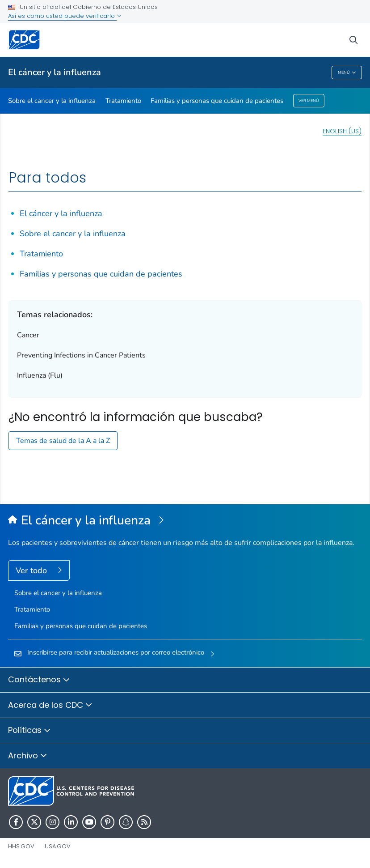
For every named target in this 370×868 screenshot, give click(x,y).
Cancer (28, 335)
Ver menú (309, 101)
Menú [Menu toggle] (347, 73)
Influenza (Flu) (40, 375)
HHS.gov (21, 846)
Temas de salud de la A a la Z (63, 441)
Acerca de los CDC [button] (50, 706)
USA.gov (58, 846)
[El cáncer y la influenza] (185, 521)
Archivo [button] (28, 756)
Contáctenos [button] (39, 680)
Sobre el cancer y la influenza (52, 101)
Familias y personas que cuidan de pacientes (217, 101)
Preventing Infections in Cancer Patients (81, 355)
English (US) (342, 131)
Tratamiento (123, 101)
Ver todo (32, 570)
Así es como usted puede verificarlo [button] (65, 16)
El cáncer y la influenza (55, 72)
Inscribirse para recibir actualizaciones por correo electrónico (116, 652)
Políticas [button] (29, 731)
